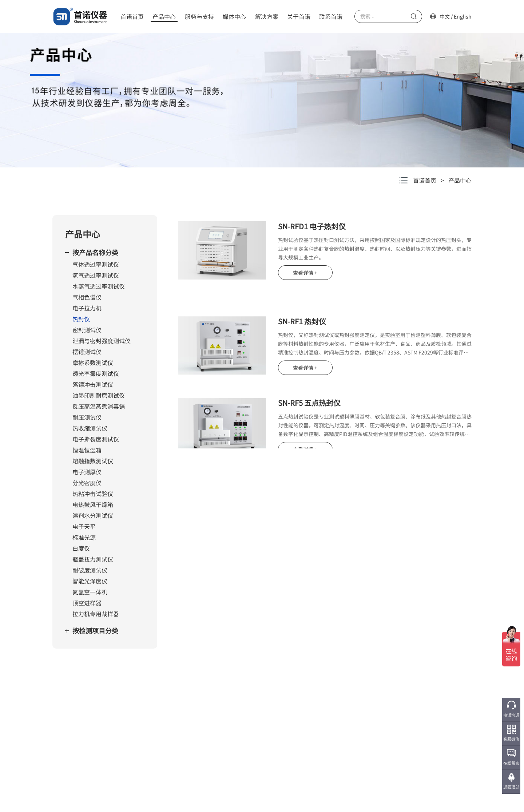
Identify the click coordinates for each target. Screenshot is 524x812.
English (463, 16)
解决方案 (267, 16)
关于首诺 (299, 16)
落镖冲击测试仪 (93, 384)
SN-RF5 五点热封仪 (309, 423)
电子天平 (84, 526)
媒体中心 (234, 16)
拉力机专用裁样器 (96, 614)
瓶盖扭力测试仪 (93, 559)
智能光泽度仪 (90, 581)
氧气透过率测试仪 (96, 275)
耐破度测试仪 (90, 570)
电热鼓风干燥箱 (93, 504)
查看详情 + (305, 273)
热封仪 (81, 319)
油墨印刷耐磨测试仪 (99, 395)
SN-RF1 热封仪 (302, 342)
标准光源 (84, 537)
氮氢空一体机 (90, 592)
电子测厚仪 (87, 472)
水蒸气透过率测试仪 (99, 286)
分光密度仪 (87, 483)
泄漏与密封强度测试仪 (102, 341)
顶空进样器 (87, 603)
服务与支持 (199, 16)
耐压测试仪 (87, 417)
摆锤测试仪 (87, 352)
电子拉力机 (87, 308)
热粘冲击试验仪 (93, 494)
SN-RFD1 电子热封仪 (312, 226)
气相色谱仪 (87, 297)
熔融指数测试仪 (93, 461)
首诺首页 (132, 16)
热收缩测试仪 (90, 428)
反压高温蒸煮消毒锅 (99, 406)
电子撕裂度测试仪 (96, 439)
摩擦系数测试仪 (93, 363)
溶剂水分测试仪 (93, 515)
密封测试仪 (87, 330)
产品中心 (164, 16)
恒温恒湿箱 (87, 450)
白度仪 (81, 548)
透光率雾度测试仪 (96, 373)
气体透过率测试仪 (96, 264)
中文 (445, 16)
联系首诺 (331, 16)
